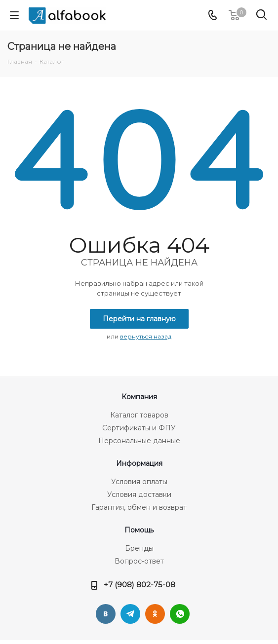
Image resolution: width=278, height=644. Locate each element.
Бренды (139, 548)
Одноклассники (155, 614)
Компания (139, 397)
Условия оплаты (139, 482)
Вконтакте (106, 614)
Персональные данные (139, 441)
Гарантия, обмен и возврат (139, 507)
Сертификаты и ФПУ (139, 428)
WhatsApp (180, 614)
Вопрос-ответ (139, 561)
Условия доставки (139, 494)
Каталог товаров (139, 415)
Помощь (139, 530)
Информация (139, 463)
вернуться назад (146, 336)
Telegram (130, 614)
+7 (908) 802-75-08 (139, 585)
